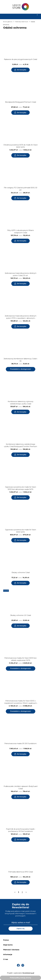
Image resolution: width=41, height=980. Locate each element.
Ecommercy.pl (28, 973)
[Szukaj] (15, 16)
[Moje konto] (26, 16)
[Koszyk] (36, 16)
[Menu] (5, 16)
